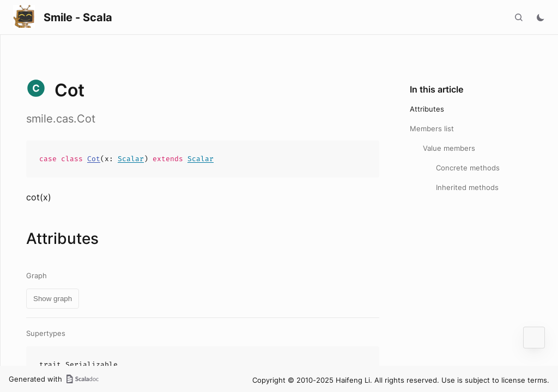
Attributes (427, 109)
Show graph (53, 299)
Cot (94, 159)
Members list (432, 128)
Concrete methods (468, 168)
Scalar (131, 159)
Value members (449, 148)
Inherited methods (467, 187)
